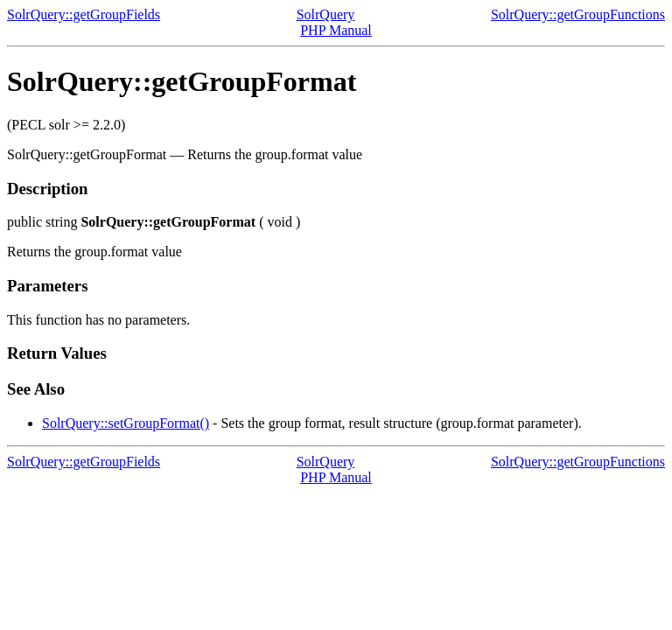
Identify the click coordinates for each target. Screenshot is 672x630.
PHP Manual (336, 30)
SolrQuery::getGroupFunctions (578, 14)
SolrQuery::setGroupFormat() (126, 423)
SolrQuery (326, 14)
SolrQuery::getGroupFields (84, 14)
